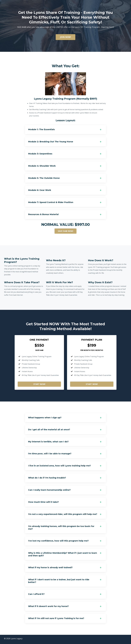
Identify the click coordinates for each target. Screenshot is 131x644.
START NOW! (39, 385)
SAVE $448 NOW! (65, 232)
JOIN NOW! (65, 37)
